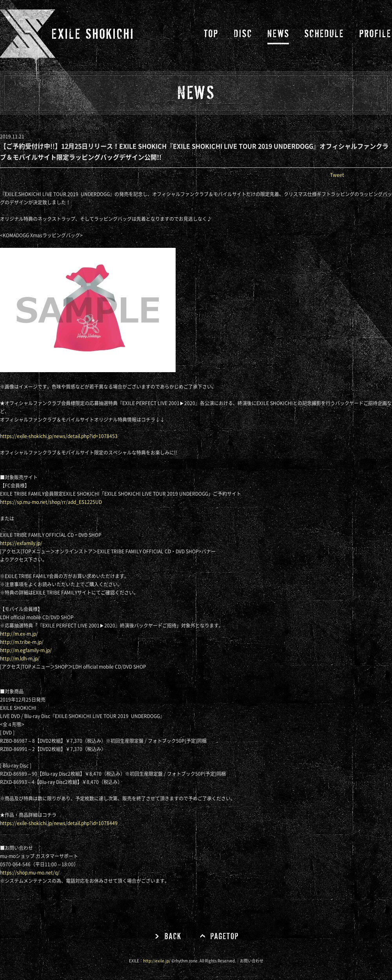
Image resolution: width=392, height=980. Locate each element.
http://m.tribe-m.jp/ (22, 642)
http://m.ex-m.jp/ (19, 634)
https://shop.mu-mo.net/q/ (30, 873)
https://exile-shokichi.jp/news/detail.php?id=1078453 (59, 436)
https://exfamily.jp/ (21, 543)
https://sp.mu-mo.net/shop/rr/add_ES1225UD (51, 502)
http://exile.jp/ (157, 961)
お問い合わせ (252, 961)
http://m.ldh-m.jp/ (20, 658)
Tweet (337, 175)
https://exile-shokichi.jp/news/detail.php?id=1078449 (59, 823)
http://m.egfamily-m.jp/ (26, 650)
